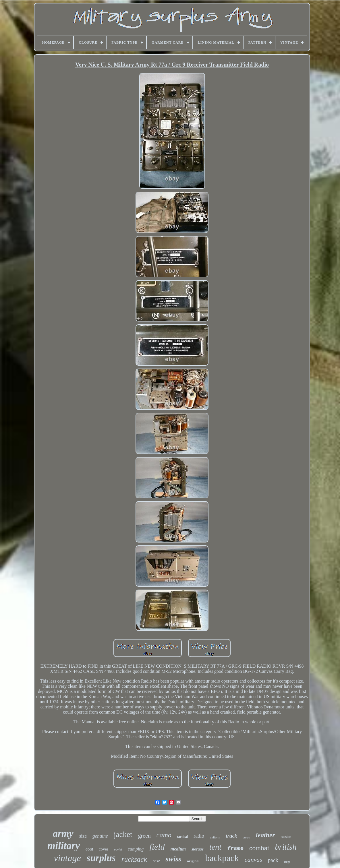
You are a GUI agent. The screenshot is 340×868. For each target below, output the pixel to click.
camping (136, 849)
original (193, 861)
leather (265, 835)
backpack (222, 858)
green (144, 836)
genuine (100, 836)
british (286, 847)
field (157, 847)
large (287, 862)
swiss (173, 859)
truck (232, 836)
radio (199, 836)
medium (178, 849)
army (63, 833)
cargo (247, 837)
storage (198, 849)
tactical (182, 837)
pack (273, 860)
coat (89, 849)
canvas (253, 860)
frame (235, 848)
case (156, 861)
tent (215, 847)
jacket (123, 834)
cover (104, 849)
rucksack (134, 859)
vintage (67, 858)
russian (286, 837)
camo (164, 835)
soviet (118, 849)
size (83, 836)
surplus (101, 858)
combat (259, 848)
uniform (215, 837)
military (64, 846)
